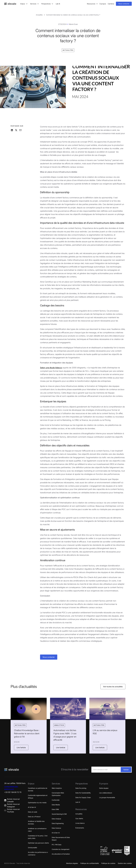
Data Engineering (58, 823)
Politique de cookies (108, 863)
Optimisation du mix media (37, 803)
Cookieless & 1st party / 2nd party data (38, 837)
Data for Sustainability (83, 793)
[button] (24, 4)
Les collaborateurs (106, 793)
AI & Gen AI (32, 807)
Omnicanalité (32, 848)
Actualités (39, 15)
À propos (103, 4)
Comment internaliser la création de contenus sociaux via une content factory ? (73, 15)
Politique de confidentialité (90, 863)
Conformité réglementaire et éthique (38, 797)
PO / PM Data (57, 845)
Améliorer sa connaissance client (37, 830)
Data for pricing (81, 788)
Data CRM (55, 809)
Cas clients (79, 818)
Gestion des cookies (125, 863)
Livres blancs (80, 823)
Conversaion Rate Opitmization (58, 794)
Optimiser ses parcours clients (38, 843)
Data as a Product (34, 817)
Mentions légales (72, 863)
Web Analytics (57, 788)
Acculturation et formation (61, 854)
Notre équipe (104, 788)
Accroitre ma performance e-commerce (38, 854)
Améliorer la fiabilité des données (36, 823)
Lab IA (58, 4)
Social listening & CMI (59, 814)
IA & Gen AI (56, 833)
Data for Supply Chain (83, 797)
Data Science (56, 828)
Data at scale (33, 812)
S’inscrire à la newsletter (75, 769)
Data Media (56, 805)
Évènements (80, 828)
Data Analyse (56, 819)
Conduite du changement (61, 849)
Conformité (56, 800)
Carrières (111, 4)
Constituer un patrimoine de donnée (38, 789)
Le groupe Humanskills (107, 797)
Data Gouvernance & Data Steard (61, 839)
